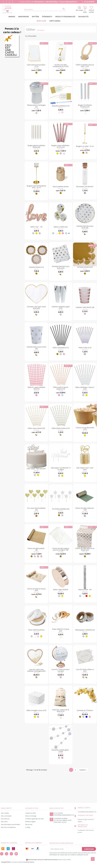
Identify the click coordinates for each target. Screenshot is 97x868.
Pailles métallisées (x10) (61, 348)
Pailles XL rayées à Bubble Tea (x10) (36, 388)
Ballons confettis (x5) (61, 227)
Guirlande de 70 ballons (85, 710)
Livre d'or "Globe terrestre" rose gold (61, 670)
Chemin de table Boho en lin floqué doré (85, 549)
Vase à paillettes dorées (61, 187)
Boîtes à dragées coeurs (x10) (36, 710)
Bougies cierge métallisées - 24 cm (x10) (61, 146)
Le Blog (28, 827)
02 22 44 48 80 (88, 2)
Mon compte (5, 813)
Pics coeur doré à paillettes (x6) (36, 509)
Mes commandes (6, 816)
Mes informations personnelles (10, 824)
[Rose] (63, 233)
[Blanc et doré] (85, 234)
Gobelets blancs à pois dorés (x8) (36, 348)
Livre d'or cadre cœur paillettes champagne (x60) (36, 670)
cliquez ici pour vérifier (64, 860)
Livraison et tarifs (31, 813)
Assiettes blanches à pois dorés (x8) (85, 227)
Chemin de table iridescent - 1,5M (85, 509)
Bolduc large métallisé (61, 590)
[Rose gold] (61, 153)
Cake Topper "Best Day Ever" (36, 469)
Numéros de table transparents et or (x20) (61, 66)
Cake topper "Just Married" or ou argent (61, 469)
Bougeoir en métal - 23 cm (85, 146)
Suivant (83, 770)
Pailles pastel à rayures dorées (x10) (61, 388)
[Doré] (36, 73)
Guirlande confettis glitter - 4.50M (61, 751)
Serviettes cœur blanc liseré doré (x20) (36, 308)
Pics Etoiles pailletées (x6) (61, 509)
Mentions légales (30, 822)
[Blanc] (85, 113)
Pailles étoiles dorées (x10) (61, 428)
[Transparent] (85, 193)
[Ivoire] (59, 112)
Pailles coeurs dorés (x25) (36, 428)
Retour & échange (31, 816)
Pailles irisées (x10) (85, 348)
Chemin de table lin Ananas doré (36, 590)
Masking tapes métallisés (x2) (85, 630)
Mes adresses (5, 819)
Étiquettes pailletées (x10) (61, 106)
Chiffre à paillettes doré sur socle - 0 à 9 (85, 66)
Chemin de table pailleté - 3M (36, 549)
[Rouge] (86, 596)
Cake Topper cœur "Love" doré (85, 469)
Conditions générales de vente (34, 819)
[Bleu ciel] (66, 233)
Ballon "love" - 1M (36, 227)
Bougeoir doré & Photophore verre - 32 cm (36, 187)
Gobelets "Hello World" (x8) (85, 307)
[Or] (57, 153)
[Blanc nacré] (64, 153)
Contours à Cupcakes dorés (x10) (85, 428)
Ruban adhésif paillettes (36, 630)
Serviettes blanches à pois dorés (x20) (61, 267)
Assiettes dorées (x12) (36, 267)
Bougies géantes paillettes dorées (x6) (36, 146)
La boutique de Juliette (17, 862)
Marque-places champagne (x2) (36, 106)
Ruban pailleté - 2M (85, 590)
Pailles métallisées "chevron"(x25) (85, 388)
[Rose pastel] (62, 112)
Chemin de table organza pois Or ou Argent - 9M (61, 549)
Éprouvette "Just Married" (85, 187)
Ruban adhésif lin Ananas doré (61, 630)
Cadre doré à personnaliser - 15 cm (36, 66)
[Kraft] (83, 677)
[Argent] (36, 113)
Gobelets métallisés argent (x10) (61, 308)
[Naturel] (61, 718)
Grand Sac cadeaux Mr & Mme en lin (61, 711)
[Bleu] (86, 717)
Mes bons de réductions (8, 827)
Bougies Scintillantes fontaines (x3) (85, 106)
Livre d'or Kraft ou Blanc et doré (85, 670)
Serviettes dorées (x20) (85, 267)
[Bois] (36, 677)
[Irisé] (85, 354)
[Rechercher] (45, 9)
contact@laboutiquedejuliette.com (64, 815)
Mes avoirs (4, 822)
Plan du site (29, 824)
